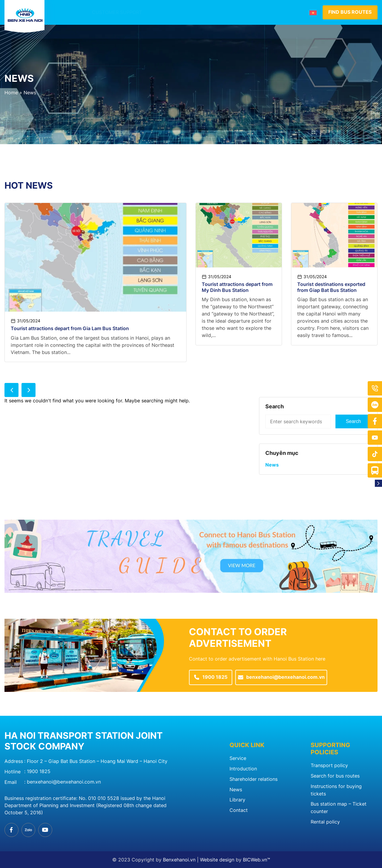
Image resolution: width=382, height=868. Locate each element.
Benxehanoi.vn (179, 860)
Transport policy (329, 767)
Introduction (160, 13)
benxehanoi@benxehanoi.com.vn (64, 782)
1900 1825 (39, 772)
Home (11, 93)
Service (238, 759)
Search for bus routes (335, 777)
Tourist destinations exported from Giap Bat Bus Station (331, 287)
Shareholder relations (254, 780)
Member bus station (214, 13)
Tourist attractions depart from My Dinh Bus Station (237, 287)
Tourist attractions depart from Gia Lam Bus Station (70, 329)
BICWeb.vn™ (257, 860)
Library (237, 800)
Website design (217, 860)
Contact (283, 13)
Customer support (108, 13)
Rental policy (325, 821)
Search (353, 422)
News (256, 13)
